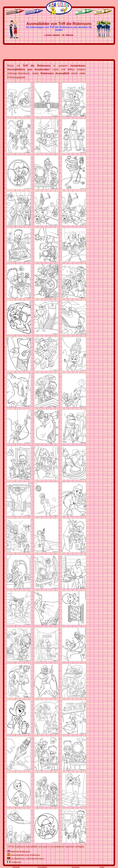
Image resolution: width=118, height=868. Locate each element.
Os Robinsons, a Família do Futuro (27, 859)
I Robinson (16, 862)
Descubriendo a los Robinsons (25, 855)
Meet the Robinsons (20, 852)
